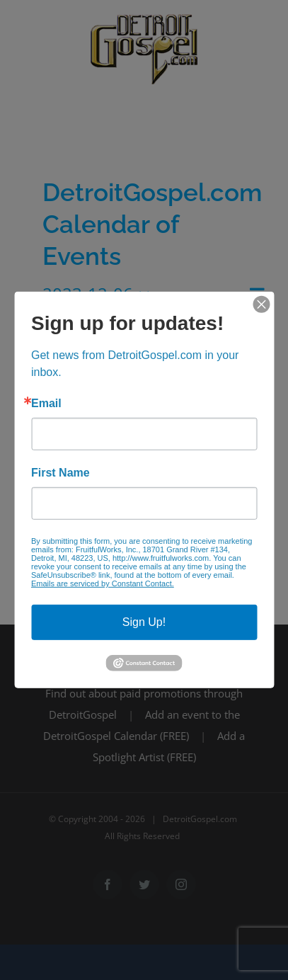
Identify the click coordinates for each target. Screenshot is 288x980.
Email (46, 404)
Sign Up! (144, 622)
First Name (61, 473)
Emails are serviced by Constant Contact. (103, 583)
